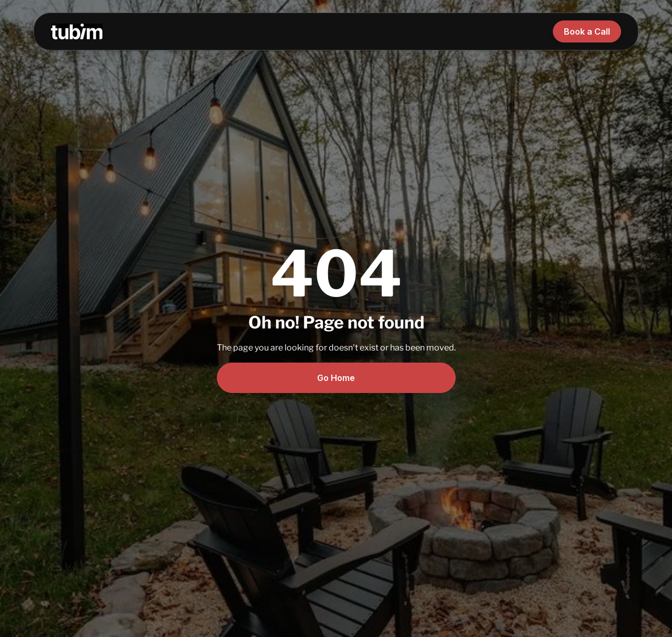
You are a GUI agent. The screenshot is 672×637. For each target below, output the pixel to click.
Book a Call (587, 31)
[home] (77, 31)
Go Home (336, 378)
